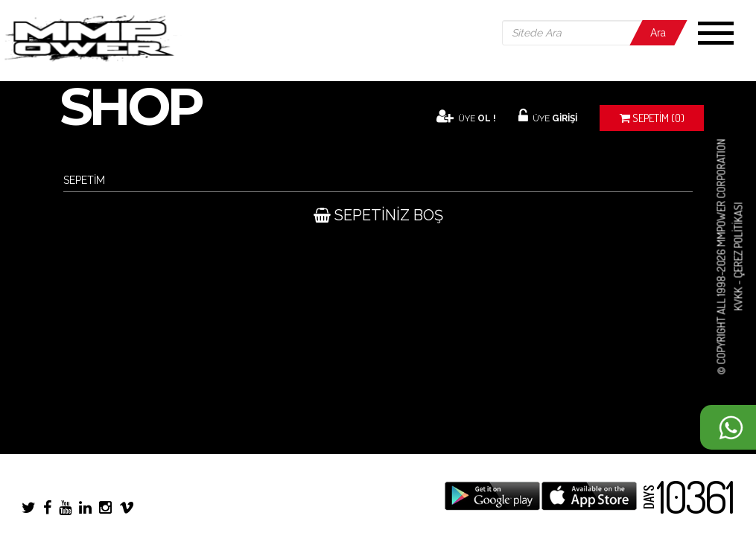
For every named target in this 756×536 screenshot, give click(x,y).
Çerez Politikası (738, 240)
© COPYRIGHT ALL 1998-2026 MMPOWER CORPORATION (721, 257)
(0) (652, 118)
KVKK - (738, 295)
